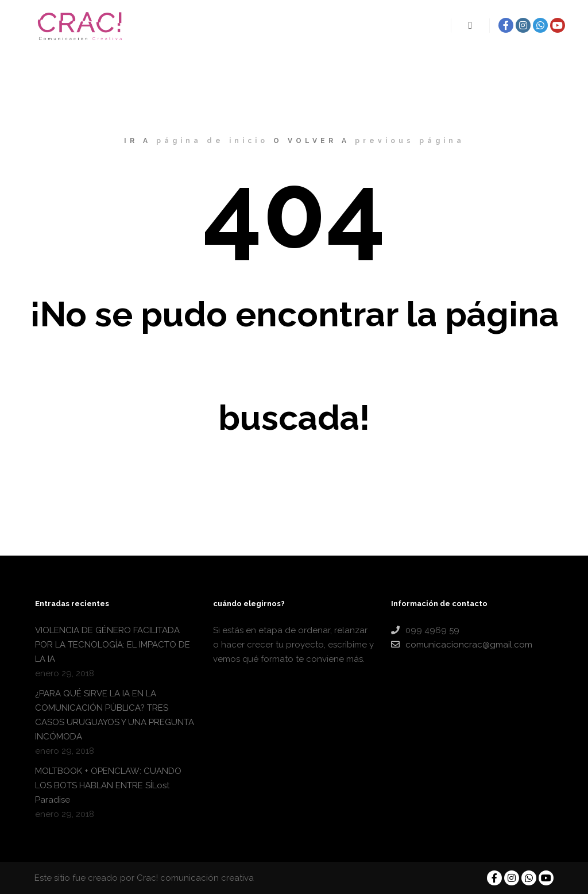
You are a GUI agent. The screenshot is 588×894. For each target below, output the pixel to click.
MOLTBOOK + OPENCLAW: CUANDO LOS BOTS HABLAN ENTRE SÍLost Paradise (108, 785)
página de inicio (212, 141)
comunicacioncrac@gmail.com (462, 645)
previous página (410, 141)
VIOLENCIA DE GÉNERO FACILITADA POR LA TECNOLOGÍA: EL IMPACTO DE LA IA (113, 645)
